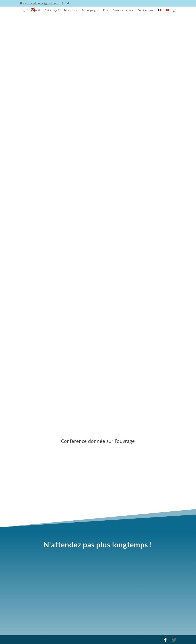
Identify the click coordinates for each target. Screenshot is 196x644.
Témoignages (90, 10)
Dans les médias (123, 10)
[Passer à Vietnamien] (167, 11)
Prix (106, 10)
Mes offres (71, 10)
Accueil (35, 10)
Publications (145, 10)
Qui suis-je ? (52, 10)
